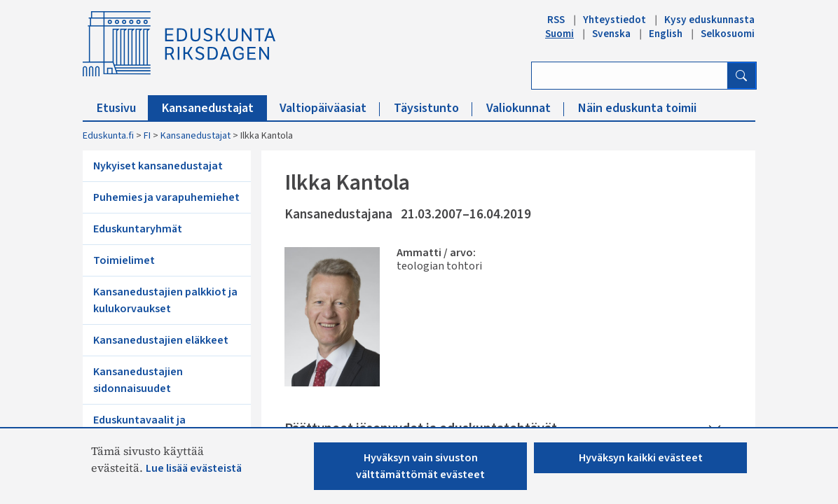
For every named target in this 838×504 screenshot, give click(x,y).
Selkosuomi (728, 34)
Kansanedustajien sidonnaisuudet (138, 380)
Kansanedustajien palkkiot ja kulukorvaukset (165, 300)
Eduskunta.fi (108, 136)
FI (147, 136)
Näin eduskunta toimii (637, 108)
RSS (556, 20)
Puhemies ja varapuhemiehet (166, 197)
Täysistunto (433, 108)
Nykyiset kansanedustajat (158, 166)
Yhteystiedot (614, 20)
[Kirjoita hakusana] (630, 76)
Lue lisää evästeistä (194, 468)
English (666, 34)
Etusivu (123, 108)
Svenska (611, 34)
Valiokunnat (525, 108)
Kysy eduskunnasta (709, 20)
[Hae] (741, 76)
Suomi (559, 34)
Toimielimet (124, 260)
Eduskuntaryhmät (138, 229)
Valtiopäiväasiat (330, 108)
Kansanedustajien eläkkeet (161, 340)
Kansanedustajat (214, 108)
